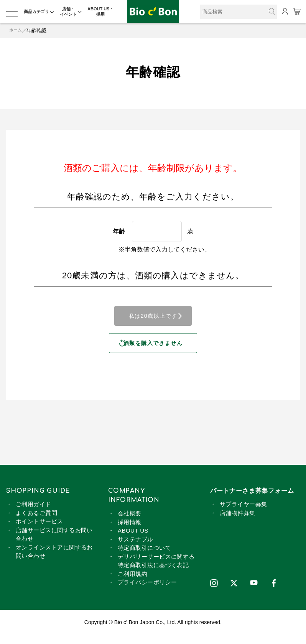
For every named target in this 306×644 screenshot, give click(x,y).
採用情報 (130, 531)
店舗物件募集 (238, 522)
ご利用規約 (132, 583)
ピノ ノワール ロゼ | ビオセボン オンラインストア (153, 12)
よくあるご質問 (36, 522)
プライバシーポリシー (147, 591)
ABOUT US (133, 540)
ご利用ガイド (34, 513)
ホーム (17, 30)
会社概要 (130, 522)
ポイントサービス (39, 530)
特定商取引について (144, 557)
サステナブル (136, 548)
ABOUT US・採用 (100, 11)
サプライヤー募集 (243, 513)
